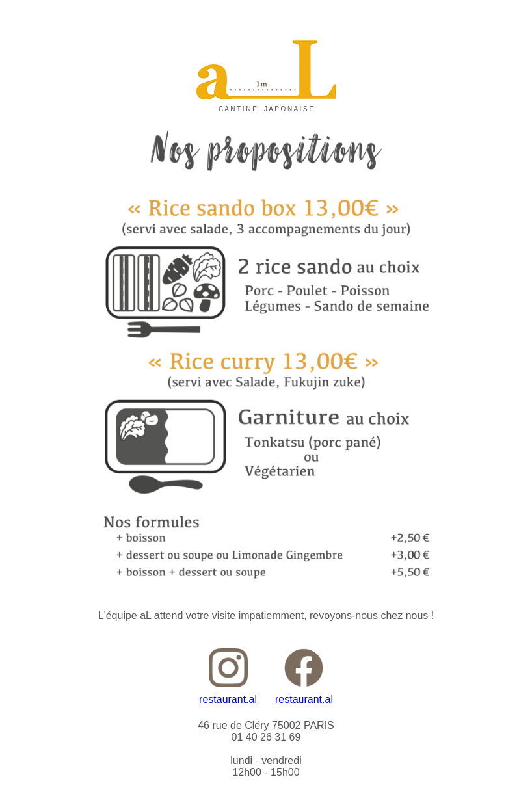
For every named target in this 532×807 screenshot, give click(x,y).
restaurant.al (228, 699)
